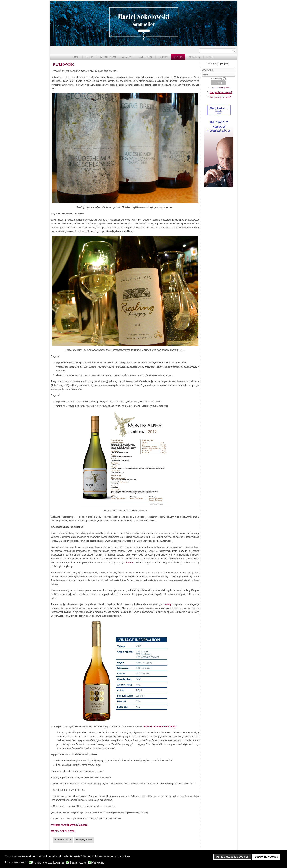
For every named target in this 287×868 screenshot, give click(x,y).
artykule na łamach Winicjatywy (160, 726)
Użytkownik (202, 72)
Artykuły (194, 57)
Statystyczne (78, 863)
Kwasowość (64, 64)
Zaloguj (218, 83)
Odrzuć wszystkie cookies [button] (232, 857)
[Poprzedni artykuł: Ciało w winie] (63, 840)
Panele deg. (145, 57)
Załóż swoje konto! (221, 88)
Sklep (89, 57)
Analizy (127, 57)
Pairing (163, 57)
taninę (168, 604)
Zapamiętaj (216, 78)
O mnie (211, 57)
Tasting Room (107, 57)
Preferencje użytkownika (48, 863)
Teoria (178, 57)
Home (76, 57)
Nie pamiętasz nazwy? (221, 92)
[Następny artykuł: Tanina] (84, 840)
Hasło (202, 77)
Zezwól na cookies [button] (266, 857)
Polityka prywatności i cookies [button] (111, 856)
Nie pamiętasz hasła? (221, 97)
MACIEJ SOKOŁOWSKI (63, 831)
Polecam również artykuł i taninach (69, 825)
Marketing (98, 863)
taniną (129, 563)
